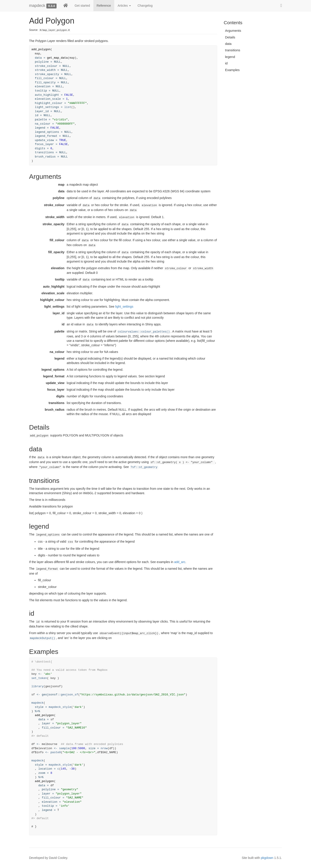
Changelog (145, 6)
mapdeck (37, 6)
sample (64, 748)
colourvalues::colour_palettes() (144, 332)
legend (230, 57)
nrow (104, 748)
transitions (233, 50)
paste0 (56, 752)
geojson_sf (69, 695)
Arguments (233, 31)
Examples (232, 70)
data (228, 44)
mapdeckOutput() (42, 638)
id (226, 63)
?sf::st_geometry (144, 467)
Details (230, 37)
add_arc (180, 562)
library (38, 686)
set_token (39, 678)
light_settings (124, 307)
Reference (104, 6)
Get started (82, 6)
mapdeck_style (60, 707)
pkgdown (267, 858)
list (68, 107)
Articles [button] (124, 6)
